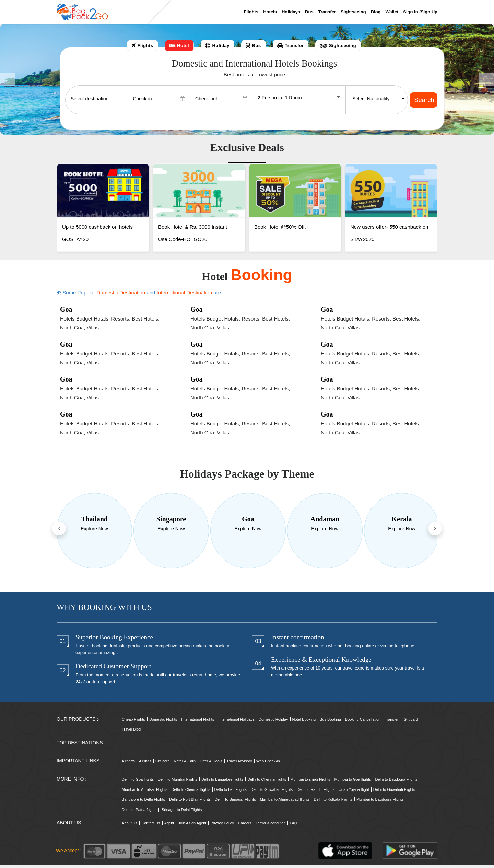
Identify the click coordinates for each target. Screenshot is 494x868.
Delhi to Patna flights (139, 813)
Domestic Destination (121, 296)
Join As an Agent (192, 826)
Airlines (145, 764)
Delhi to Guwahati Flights (272, 793)
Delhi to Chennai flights (267, 782)
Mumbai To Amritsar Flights (144, 793)
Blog (376, 12)
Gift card (411, 722)
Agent (169, 826)
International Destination (185, 296)
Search (424, 100)
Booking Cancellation (363, 722)
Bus (309, 12)
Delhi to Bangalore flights (222, 782)
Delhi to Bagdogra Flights (396, 782)
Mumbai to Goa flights (352, 782)
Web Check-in (268, 764)
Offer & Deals (211, 764)
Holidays (291, 12)
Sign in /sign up (420, 12)
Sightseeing (353, 12)
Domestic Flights (163, 722)
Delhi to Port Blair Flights (190, 803)
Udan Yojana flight (354, 793)
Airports (128, 764)
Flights (251, 12)
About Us (130, 826)
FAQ (293, 826)
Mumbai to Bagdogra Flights (380, 803)
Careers (245, 826)
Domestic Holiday (273, 722)
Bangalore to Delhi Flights (143, 803)
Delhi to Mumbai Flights (178, 782)
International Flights (198, 722)
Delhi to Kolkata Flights (333, 803)
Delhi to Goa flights (138, 782)
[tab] (143, 46)
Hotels (270, 12)
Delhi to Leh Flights (231, 793)
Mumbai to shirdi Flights (310, 782)
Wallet (392, 12)
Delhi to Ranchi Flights (316, 793)
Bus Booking (330, 722)
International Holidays (236, 722)
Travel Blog (131, 732)
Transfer (327, 12)
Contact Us (151, 826)
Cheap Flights (133, 722)
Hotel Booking (304, 722)
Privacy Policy (222, 826)
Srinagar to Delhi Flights (182, 813)
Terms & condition (270, 826)
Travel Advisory (239, 764)
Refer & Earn (185, 764)
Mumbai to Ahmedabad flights (285, 803)
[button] (8, 79)
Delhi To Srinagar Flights (235, 803)
